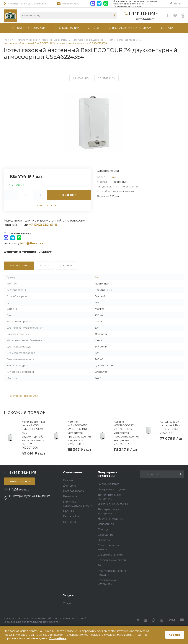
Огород (103, 529)
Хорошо (175, 635)
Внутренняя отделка (112, 489)
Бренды (68, 511)
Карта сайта (71, 516)
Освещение (106, 535)
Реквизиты (70, 496)
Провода (104, 540)
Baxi (113, 177)
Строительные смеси (112, 560)
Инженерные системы (113, 504)
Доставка (69, 486)
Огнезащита (106, 524)
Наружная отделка (110, 519)
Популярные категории (108, 474)
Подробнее (58, 638)
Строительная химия (111, 555)
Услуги (68, 595)
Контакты (69, 522)
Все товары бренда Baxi (24, 396)
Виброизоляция (108, 484)
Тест (101, 565)
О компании (73, 472)
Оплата (68, 480)
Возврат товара (73, 491)
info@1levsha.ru (71, 4)
